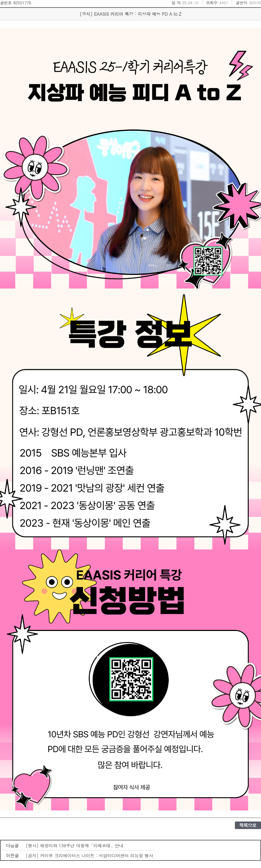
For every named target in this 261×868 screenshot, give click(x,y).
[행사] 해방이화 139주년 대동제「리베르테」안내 (75, 845)
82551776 (22, 3)
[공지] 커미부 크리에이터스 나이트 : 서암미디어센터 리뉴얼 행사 (89, 855)
